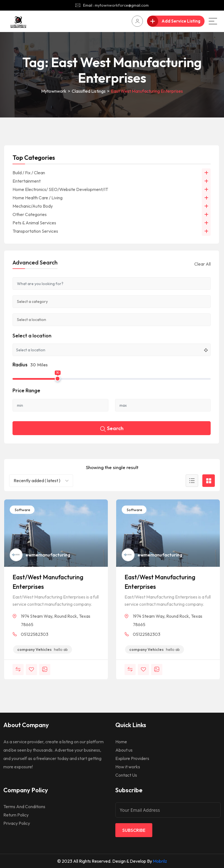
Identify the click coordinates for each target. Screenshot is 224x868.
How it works (128, 767)
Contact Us (126, 775)
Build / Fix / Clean (29, 173)
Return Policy (16, 815)
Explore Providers (132, 758)
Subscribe (134, 830)
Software (22, 510)
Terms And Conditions (24, 806)
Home (121, 742)
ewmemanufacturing (48, 555)
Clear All (202, 264)
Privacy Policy (17, 823)
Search (112, 429)
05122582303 (35, 634)
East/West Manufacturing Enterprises (48, 582)
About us (124, 750)
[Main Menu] (213, 21)
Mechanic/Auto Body (33, 206)
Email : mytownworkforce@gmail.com (116, 5)
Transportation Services (35, 231)
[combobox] (41, 481)
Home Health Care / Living (38, 198)
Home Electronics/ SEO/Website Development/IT (60, 189)
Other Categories (30, 214)
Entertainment (27, 181)
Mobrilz (160, 861)
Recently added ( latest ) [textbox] (37, 480)
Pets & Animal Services (34, 223)
